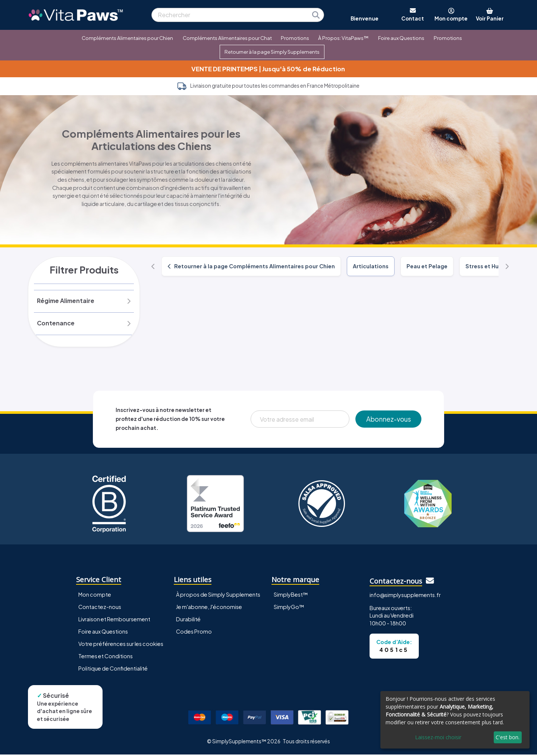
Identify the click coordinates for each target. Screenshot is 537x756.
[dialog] (455, 720)
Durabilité (188, 621)
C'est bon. (508, 737)
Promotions (295, 38)
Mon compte (95, 596)
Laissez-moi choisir (438, 737)
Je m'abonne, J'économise (209, 609)
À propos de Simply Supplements (218, 596)
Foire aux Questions (401, 38)
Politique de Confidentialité (113, 670)
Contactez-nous (100, 609)
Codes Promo (194, 633)
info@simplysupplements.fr (405, 597)
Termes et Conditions (106, 658)
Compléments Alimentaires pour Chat (227, 38)
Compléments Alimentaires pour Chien (127, 38)
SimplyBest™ (291, 596)
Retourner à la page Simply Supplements (272, 52)
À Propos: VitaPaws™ (343, 38)
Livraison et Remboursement (114, 621)
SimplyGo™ (289, 609)
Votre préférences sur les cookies (121, 646)
